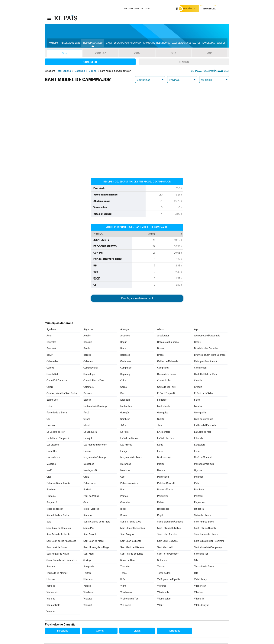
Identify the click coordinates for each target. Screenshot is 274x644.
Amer (49, 336)
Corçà (124, 387)
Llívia (197, 452)
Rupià (160, 516)
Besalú (198, 343)
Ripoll (123, 509)
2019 (64, 54)
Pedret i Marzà (165, 490)
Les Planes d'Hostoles (95, 445)
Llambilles (52, 452)
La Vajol (88, 439)
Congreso (90, 62)
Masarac (51, 464)
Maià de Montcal (203, 458)
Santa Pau (89, 529)
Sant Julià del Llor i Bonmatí (209, 541)
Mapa (109, 44)
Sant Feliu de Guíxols (205, 529)
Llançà (124, 452)
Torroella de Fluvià (204, 567)
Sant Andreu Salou (204, 522)
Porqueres (163, 497)
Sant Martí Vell (165, 548)
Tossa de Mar (164, 574)
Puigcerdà (52, 503)
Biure (123, 349)
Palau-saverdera (129, 484)
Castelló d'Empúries (57, 381)
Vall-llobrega (201, 580)
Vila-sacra (126, 606)
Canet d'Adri (53, 375)
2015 (173, 54)
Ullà (196, 574)
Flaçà (197, 400)
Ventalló (51, 586)
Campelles (126, 368)
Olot (49, 477)
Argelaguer (163, 336)
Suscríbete (191, 9)
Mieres (161, 464)
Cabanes (88, 362)
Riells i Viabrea (91, 509)
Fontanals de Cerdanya (95, 407)
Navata (161, 471)
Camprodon (200, 368)
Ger (48, 420)
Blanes (161, 349)
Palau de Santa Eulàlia (58, 484)
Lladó (160, 445)
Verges (87, 586)
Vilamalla (199, 599)
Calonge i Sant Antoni (205, 362)
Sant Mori (89, 554)
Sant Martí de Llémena (132, 548)
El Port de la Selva (204, 394)
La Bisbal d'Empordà (205, 426)
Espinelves (52, 400)
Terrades (125, 567)
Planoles (51, 497)
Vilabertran (200, 586)
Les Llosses (53, 445)
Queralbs (125, 503)
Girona (87, 420)
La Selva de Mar (203, 432)
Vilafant (51, 599)
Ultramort (89, 580)
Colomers (89, 387)
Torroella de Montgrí (57, 574)
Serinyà (87, 561)
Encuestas (209, 44)
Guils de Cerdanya (204, 420)
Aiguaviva (89, 330)
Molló (49, 471)
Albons (161, 330)
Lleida (137, 631)
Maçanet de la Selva (131, 458)
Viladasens (126, 593)
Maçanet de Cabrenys (95, 458)
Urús (123, 580)
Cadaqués (126, 362)
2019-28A (101, 54)
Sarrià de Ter (201, 554)
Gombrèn (125, 420)
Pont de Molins (91, 497)
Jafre (123, 426)
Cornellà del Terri (166, 387)
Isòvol (86, 426)
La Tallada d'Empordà (58, 439)
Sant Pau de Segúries (132, 554)
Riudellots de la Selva (58, 516)
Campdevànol (91, 368)
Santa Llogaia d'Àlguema (170, 522)
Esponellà (125, 400)
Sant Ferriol (90, 535)
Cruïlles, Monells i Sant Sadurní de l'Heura (63, 394)
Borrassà (125, 355)
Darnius (88, 394)
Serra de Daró (128, 561)
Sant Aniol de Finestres (59, 529)
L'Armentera (164, 432)
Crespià (198, 387)
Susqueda (89, 567)
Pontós (124, 497)
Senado (184, 62)
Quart (86, 503)
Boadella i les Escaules (206, 349)
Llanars (87, 452)
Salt (49, 522)
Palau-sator (90, 484)
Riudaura (199, 509)
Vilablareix (52, 593)
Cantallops (89, 375)
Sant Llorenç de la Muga (96, 548)
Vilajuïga (88, 599)
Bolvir (50, 355)
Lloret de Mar (54, 458)
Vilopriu (51, 612)
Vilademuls (163, 593)
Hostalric (51, 426)
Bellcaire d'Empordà (168, 343)
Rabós (161, 503)
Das (122, 394)
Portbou (198, 497)
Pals (196, 484)
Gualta (161, 420)
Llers (160, 452)
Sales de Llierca (203, 516)
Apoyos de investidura (156, 44)
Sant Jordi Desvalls (167, 541)
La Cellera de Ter (56, 432)
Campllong (163, 368)
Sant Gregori (127, 535)
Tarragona (174, 631)
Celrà (123, 381)
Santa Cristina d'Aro (131, 522)
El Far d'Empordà (166, 394)
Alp (196, 330)
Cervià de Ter (164, 381)
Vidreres (162, 586)
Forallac (198, 407)
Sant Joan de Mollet (94, 541)
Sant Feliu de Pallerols (58, 535)
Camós (50, 368)
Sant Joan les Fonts (131, 541)
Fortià (86, 413)
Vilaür (160, 606)
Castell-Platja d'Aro (93, 381)
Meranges (126, 464)
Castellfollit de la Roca (206, 375)
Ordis (86, 477)
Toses (123, 574)
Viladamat (89, 593)
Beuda (87, 349)
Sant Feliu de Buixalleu (169, 529)
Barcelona (62, 631)
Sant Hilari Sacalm (167, 535)
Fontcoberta (164, 407)
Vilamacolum (164, 599)
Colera (50, 387)
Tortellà (87, 574)
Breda (160, 355)
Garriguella (200, 413)
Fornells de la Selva (57, 413)
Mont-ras (125, 471)
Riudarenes (163, 509)
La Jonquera (90, 432)
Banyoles (51, 343)
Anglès (87, 336)
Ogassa (198, 471)
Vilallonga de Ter (129, 599)
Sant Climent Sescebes (133, 529)
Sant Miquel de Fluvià (58, 554)
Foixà (49, 407)
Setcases (162, 561)
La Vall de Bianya (129, 439)
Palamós (199, 477)
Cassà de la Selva (166, 375)
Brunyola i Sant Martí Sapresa (210, 355)
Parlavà (87, 490)
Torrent (161, 567)
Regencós (199, 503)
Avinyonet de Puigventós (207, 336)
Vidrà (123, 586)
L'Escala (199, 439)
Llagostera (200, 445)
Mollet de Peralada (204, 464)
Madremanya (164, 458)
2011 (210, 54)
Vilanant (88, 606)
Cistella (198, 381)
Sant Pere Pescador (168, 554)
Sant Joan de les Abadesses (61, 541)
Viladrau (199, 593)
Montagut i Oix (91, 471)
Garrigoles (163, 413)
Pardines (51, 490)
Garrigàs (125, 413)
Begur (124, 343)
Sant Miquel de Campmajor (208, 548)
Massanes (89, 464)
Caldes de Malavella (168, 362)
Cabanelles (52, 362)
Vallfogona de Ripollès (169, 580)
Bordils (87, 355)
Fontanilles (126, 407)
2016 (137, 54)
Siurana (51, 567)
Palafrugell (163, 477)
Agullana (51, 330)
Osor (123, 477)
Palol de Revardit (166, 484)
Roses (124, 516)
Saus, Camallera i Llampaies (61, 561)
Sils (196, 561)
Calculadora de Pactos (186, 44)
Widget (221, 44)
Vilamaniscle (53, 606)
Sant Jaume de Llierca (206, 535)
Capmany (125, 375)
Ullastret (51, 580)
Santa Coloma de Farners (97, 522)
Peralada (199, 490)
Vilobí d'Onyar (201, 606)
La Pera (124, 432)
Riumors (88, 516)
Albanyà (125, 330)
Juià (160, 426)
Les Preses (126, 445)
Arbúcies (125, 336)
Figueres (162, 400)
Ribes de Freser (55, 509)
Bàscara (88, 343)
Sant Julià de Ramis (57, 548)
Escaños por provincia (127, 44)
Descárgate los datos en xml (137, 299)
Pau (122, 490)
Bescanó (51, 349)
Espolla (87, 400)
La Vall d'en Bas (165, 439)
